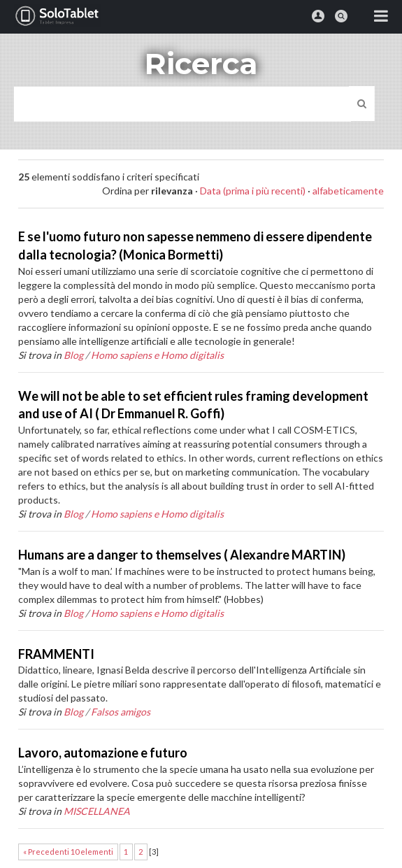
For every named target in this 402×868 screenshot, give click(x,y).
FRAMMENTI (56, 654)
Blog (73, 355)
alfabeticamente (348, 191)
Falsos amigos (121, 712)
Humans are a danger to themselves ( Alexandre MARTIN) (182, 555)
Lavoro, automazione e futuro (103, 753)
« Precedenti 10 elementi (68, 852)
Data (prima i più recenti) (253, 191)
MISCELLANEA (97, 811)
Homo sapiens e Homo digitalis (157, 355)
